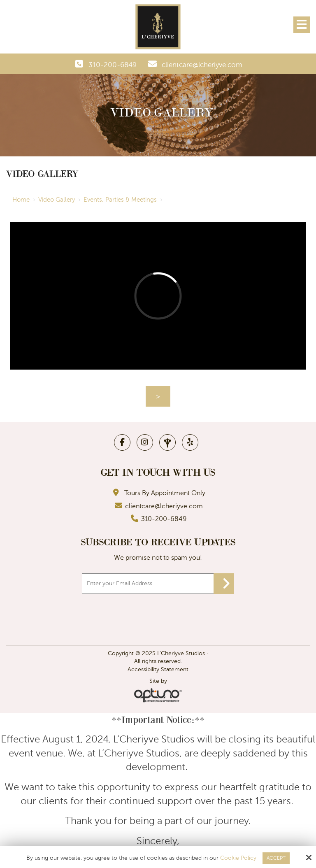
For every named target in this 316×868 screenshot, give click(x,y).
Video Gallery (57, 200)
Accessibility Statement (158, 669)
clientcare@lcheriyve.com (202, 65)
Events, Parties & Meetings (120, 200)
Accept (276, 858)
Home (21, 200)
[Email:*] (158, 584)
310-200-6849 (113, 65)
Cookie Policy (238, 858)
